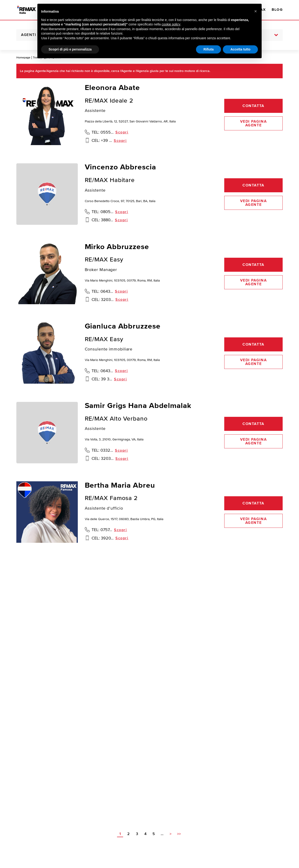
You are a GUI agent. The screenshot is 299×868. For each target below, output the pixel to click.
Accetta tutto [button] (240, 49)
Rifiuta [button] (209, 49)
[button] (256, 11)
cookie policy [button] (171, 24)
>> (179, 834)
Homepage (23, 57)
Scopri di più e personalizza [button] (70, 49)
